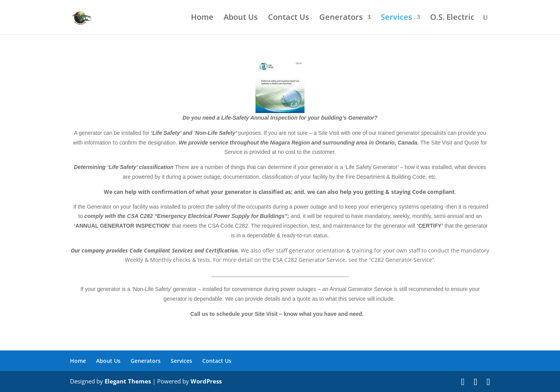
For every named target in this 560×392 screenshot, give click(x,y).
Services (396, 18)
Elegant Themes (128, 381)
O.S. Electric (452, 18)
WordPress (206, 381)
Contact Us (289, 18)
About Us (241, 18)
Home (202, 18)
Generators (341, 18)
